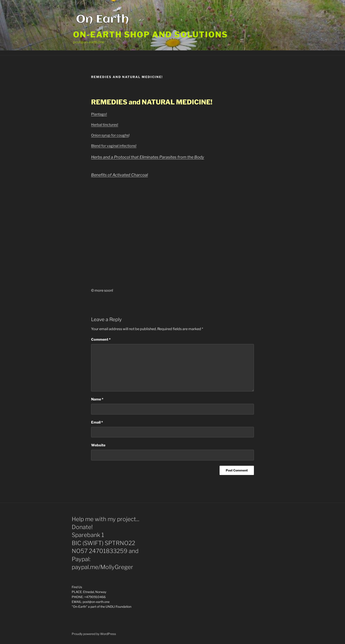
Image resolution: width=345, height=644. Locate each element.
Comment (101, 339)
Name (97, 399)
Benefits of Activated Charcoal (119, 175)
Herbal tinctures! (105, 125)
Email (97, 422)
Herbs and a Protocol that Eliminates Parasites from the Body (148, 157)
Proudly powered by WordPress (94, 634)
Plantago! (99, 114)
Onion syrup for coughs (110, 135)
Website (98, 445)
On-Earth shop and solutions (150, 35)
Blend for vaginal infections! (114, 146)
